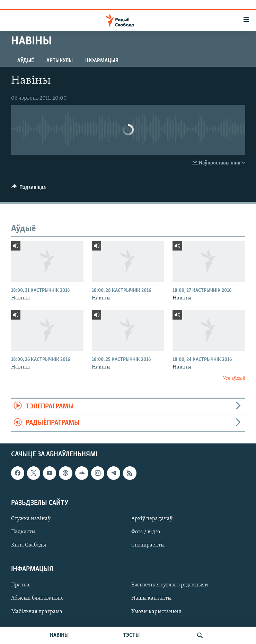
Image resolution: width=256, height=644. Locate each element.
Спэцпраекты (148, 545)
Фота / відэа (146, 532)
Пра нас (21, 585)
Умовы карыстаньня (156, 611)
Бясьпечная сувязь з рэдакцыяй (170, 585)
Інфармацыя (102, 61)
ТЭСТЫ (131, 635)
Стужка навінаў (31, 519)
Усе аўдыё (234, 378)
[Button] (29, 189)
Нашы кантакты (151, 598)
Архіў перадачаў (152, 519)
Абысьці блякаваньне (37, 598)
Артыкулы (60, 61)
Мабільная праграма (37, 611)
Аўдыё (26, 61)
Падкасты (23, 532)
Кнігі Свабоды (29, 545)
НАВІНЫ (59, 635)
